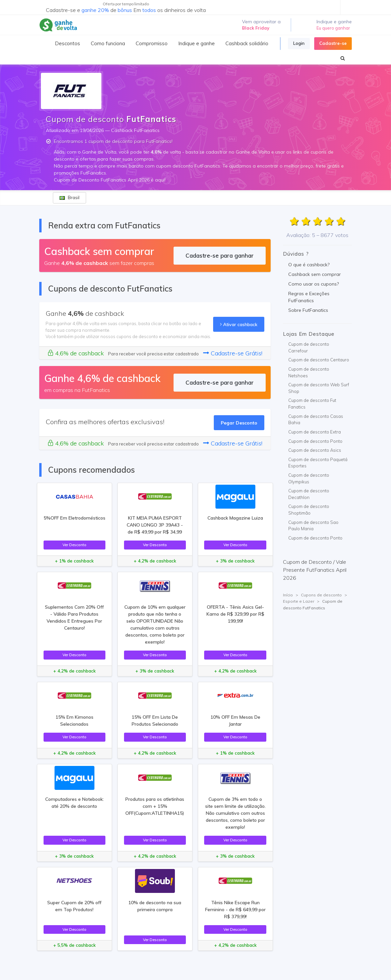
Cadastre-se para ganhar (220, 255)
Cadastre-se (333, 43)
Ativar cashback (239, 324)
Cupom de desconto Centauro (319, 360)
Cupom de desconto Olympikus (309, 478)
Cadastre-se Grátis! (233, 353)
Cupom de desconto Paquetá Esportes (318, 463)
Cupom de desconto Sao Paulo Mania (313, 526)
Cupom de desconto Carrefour (309, 347)
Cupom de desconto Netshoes (309, 372)
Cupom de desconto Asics (315, 450)
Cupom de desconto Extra (315, 432)
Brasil (69, 197)
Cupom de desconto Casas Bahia (316, 420)
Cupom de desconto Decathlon (309, 494)
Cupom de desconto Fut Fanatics (312, 404)
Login (299, 43)
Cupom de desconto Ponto (315, 441)
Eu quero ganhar (333, 28)
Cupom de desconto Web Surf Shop (319, 388)
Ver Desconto (74, 545)
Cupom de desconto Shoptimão (309, 510)
